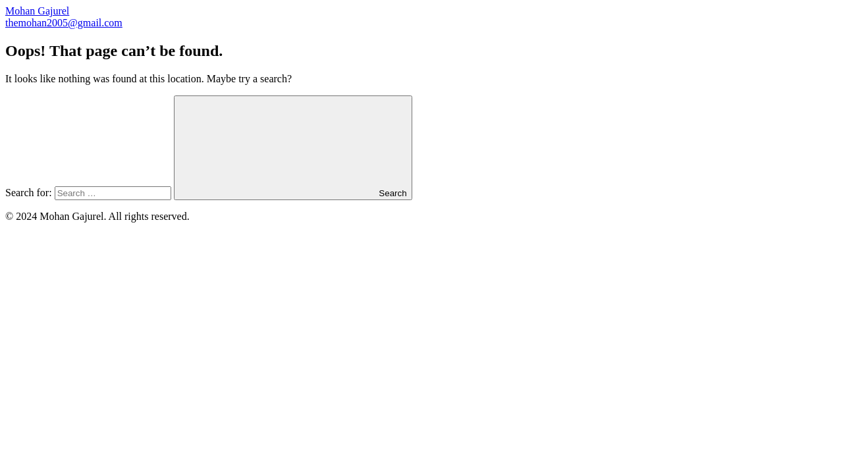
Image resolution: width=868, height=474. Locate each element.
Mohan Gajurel (37, 11)
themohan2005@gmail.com (64, 23)
